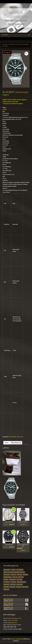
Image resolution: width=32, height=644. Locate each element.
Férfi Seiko (12, 587)
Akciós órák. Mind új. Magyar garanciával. (14, 572)
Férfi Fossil (6, 584)
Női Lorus (15, 577)
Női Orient (21, 577)
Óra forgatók (20, 570)
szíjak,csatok (7, 570)
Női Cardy (20, 575)
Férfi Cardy (19, 580)
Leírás (7, 443)
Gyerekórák (25, 587)
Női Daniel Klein (8, 577)
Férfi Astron (7, 582)
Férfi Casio (14, 582)
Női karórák (7, 575)
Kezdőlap (5, 44)
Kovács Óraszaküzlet (17, 639)
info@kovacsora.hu (12, 623)
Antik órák (6, 589)
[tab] (7, 443)
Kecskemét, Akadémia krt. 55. (13, 618)
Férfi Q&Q (6, 587)
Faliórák (13, 570)
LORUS (4, 109)
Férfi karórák (12, 44)
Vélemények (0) (16, 443)
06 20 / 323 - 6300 (12, 621)
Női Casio (25, 575)
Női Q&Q (6, 580)
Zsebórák (19, 587)
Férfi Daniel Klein (22, 582)
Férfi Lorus (19, 44)
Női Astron (13, 575)
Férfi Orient (20, 584)
